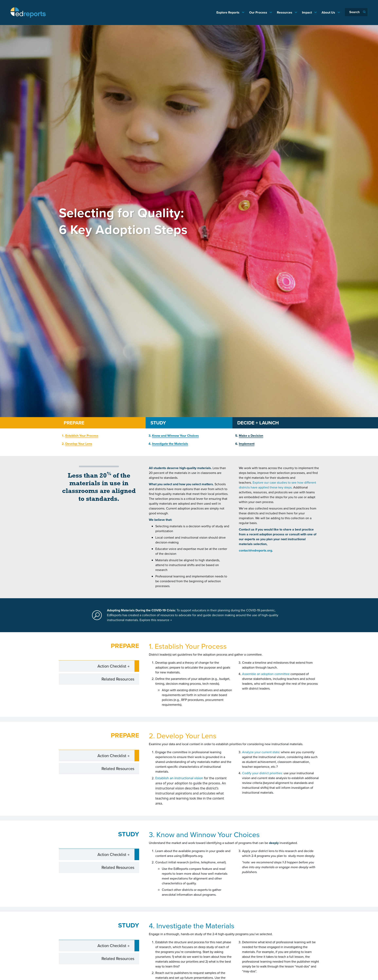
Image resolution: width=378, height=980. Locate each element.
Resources (285, 12)
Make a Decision (251, 436)
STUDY (158, 423)
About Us (329, 12)
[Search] (356, 12)
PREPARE (74, 423)
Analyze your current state (261, 752)
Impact (307, 12)
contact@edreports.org (255, 550)
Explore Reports (228, 12)
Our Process (259, 12)
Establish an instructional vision (179, 778)
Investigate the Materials (170, 444)
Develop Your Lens (79, 444)
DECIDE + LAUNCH (258, 423)
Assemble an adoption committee (266, 674)
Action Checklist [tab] (112, 666)
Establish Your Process (82, 436)
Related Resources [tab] (118, 679)
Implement (247, 444)
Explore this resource (156, 620)
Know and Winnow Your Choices (175, 436)
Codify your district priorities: (262, 773)
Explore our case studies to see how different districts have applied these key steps (277, 485)
